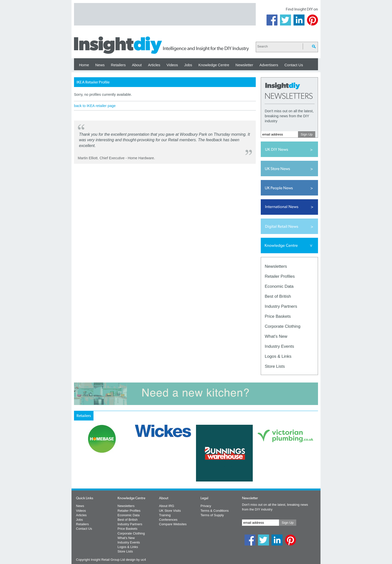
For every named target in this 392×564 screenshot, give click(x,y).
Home (84, 65)
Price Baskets (278, 316)
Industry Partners (281, 306)
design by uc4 (136, 560)
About (137, 65)
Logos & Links (278, 356)
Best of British (278, 296)
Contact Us (294, 65)
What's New (276, 336)
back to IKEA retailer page (95, 106)
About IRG (167, 506)
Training (165, 515)
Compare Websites (173, 524)
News (100, 65)
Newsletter (244, 65)
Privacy (206, 506)
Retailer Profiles (280, 276)
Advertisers (269, 65)
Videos (172, 65)
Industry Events (279, 346)
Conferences (168, 520)
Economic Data (279, 286)
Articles (154, 65)
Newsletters (276, 266)
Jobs (188, 65)
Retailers (118, 65)
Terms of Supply (212, 515)
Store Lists (275, 366)
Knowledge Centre (214, 65)
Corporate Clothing (283, 326)
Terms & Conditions (215, 511)
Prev (77, 466)
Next (216, 466)
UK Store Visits (170, 511)
